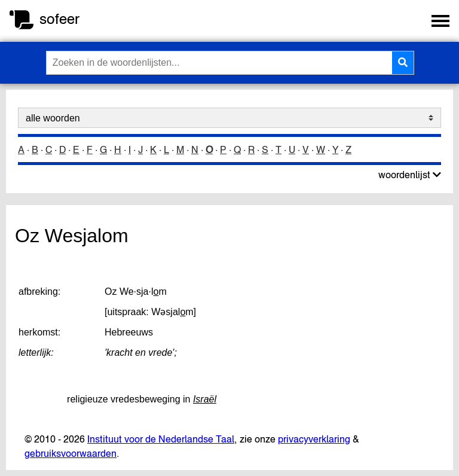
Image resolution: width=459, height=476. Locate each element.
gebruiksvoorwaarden (71, 453)
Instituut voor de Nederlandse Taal (161, 439)
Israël (205, 399)
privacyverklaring (314, 439)
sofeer (59, 19)
